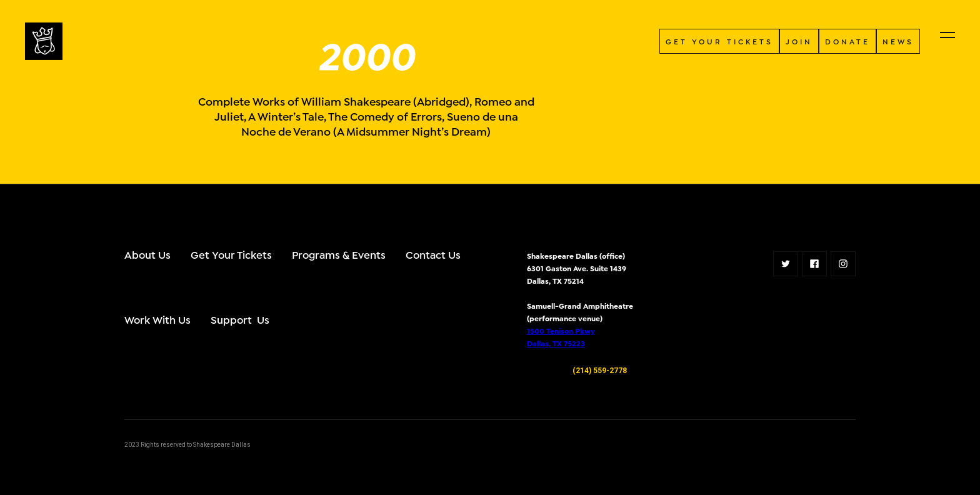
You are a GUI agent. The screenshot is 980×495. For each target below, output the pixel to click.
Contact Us (433, 254)
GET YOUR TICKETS (719, 41)
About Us (147, 254)
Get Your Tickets (231, 254)
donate (847, 41)
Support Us (240, 319)
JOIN (799, 41)
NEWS (898, 41)
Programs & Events (339, 254)
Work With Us (157, 319)
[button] (947, 35)
